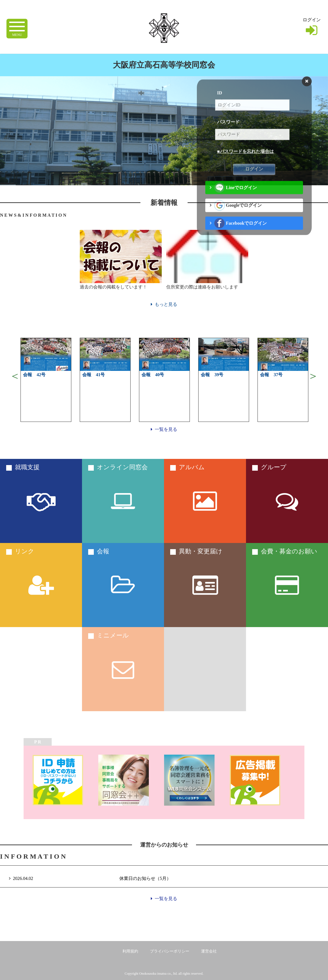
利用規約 (130, 951)
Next (313, 376)
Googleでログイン (238, 222)
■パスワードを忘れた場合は (245, 168)
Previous (15, 376)
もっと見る (164, 304)
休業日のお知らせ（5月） (145, 878)
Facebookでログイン (241, 240)
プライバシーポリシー (170, 951)
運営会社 (209, 951)
